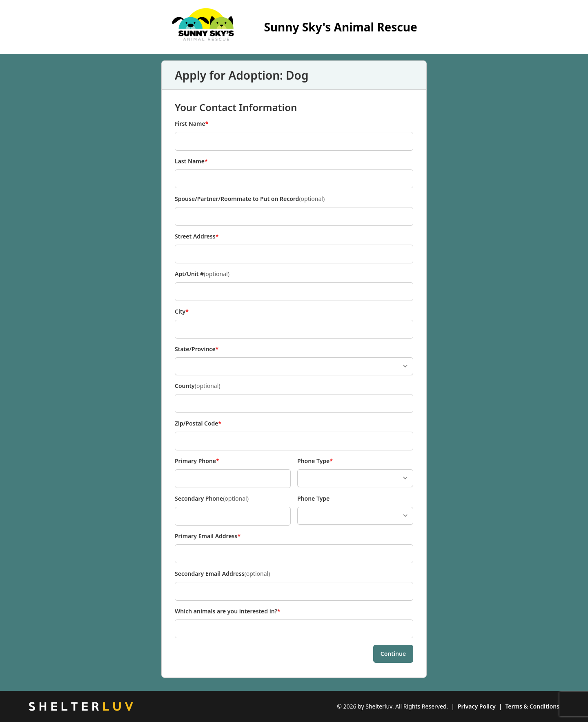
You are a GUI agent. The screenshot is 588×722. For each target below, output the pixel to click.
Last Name (191, 161)
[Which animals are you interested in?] (294, 629)
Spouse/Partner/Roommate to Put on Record (250, 199)
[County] (294, 403)
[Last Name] (294, 179)
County (198, 386)
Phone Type (315, 461)
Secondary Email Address (222, 574)
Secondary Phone (212, 499)
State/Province (197, 349)
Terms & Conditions (532, 706)
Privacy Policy (477, 706)
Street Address (197, 236)
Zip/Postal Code (198, 423)
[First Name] (294, 141)
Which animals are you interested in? (228, 611)
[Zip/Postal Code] (294, 441)
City (188, 312)
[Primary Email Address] (294, 554)
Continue (393, 654)
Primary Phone (197, 461)
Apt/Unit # (202, 274)
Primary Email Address (208, 536)
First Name (192, 124)
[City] (294, 329)
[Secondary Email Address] (294, 591)
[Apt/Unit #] (294, 292)
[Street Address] (294, 254)
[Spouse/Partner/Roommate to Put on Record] (294, 216)
